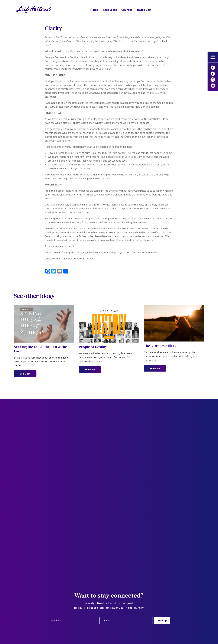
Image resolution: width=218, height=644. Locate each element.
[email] (126, 621)
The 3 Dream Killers (160, 346)
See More (28, 373)
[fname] (73, 621)
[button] (213, 57)
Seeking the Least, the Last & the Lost (40, 349)
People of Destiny (93, 347)
